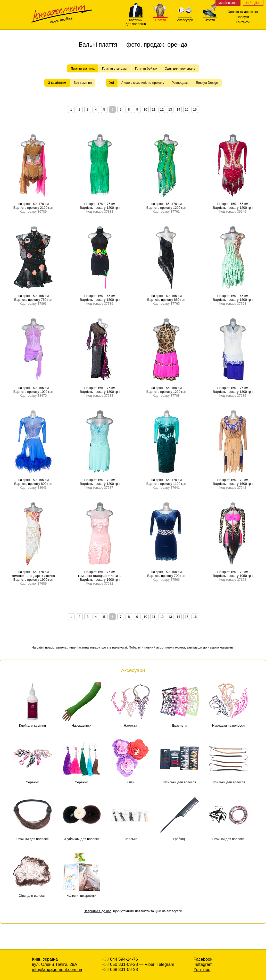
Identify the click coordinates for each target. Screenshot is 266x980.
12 (162, 109)
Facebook (203, 959)
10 (145, 109)
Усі (112, 83)
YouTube (202, 970)
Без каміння (83, 83)
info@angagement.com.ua (57, 970)
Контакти (243, 22)
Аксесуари (185, 18)
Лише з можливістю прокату (143, 83)
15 (187, 109)
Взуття (210, 18)
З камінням (57, 83)
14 (178, 109)
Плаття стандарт (115, 68)
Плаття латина (82, 68)
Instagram (203, 964)
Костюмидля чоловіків (136, 20)
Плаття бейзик (146, 68)
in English (253, 3)
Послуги (243, 17)
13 (170, 109)
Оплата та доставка (243, 12)
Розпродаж (180, 83)
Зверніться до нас (98, 911)
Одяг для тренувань (180, 68)
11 (154, 109)
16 (195, 109)
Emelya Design (207, 83)
